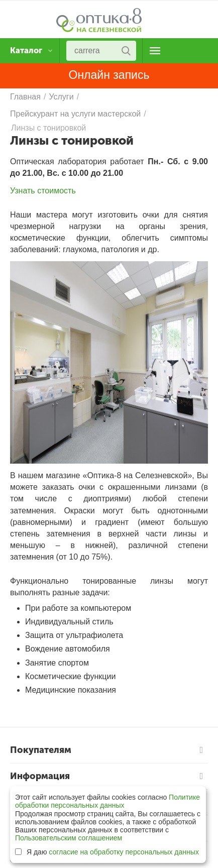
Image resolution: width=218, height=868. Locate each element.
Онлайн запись (109, 75)
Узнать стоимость (43, 191)
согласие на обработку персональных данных (124, 852)
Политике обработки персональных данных (107, 801)
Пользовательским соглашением (69, 838)
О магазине (155, 51)
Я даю (107, 852)
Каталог (27, 51)
